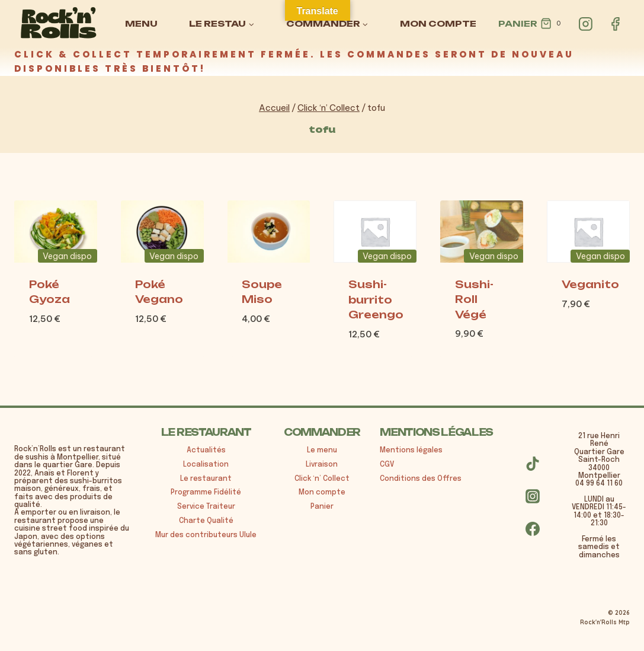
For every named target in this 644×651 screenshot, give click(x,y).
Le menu (322, 451)
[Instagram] (586, 24)
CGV (387, 465)
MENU (141, 23)
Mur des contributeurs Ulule (206, 535)
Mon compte (322, 493)
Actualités (206, 451)
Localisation (206, 465)
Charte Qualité (206, 521)
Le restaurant (206, 479)
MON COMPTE (438, 23)
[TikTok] (533, 464)
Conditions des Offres (421, 479)
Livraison (322, 465)
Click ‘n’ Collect (322, 479)
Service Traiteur (206, 507)
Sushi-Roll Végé (474, 299)
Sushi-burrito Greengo (376, 299)
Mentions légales (411, 451)
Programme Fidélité (206, 493)
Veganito (590, 284)
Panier (322, 507)
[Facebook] (615, 24)
